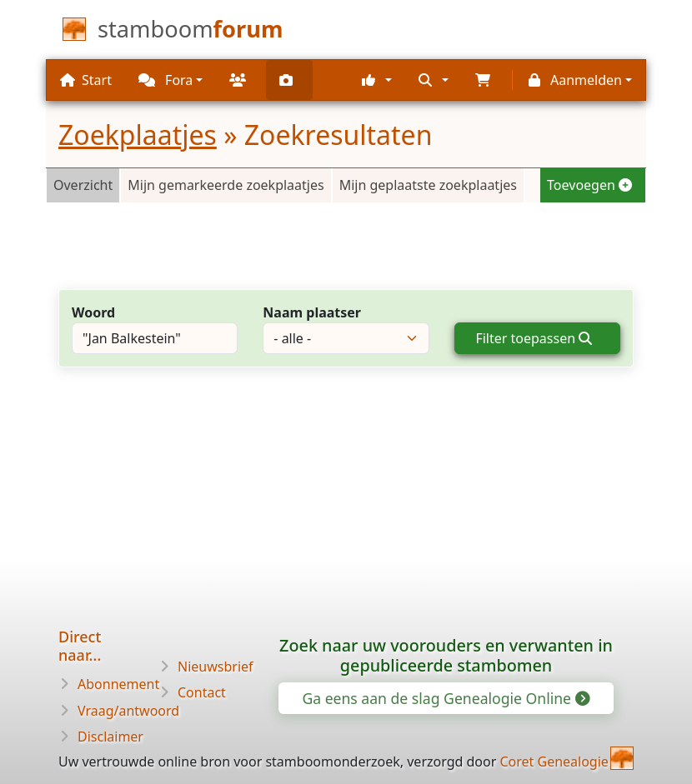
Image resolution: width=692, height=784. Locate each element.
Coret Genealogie (554, 762)
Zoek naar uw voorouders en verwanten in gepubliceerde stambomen (446, 655)
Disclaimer (110, 737)
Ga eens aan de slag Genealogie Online (444, 698)
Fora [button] (165, 80)
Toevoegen (589, 185)
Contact (202, 692)
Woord (93, 312)
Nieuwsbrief (216, 667)
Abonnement (118, 684)
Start (86, 80)
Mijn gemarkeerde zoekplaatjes (226, 185)
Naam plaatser (312, 312)
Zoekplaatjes (138, 135)
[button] (377, 80)
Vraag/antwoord (128, 711)
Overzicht (83, 185)
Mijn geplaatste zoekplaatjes (428, 185)
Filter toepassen (534, 338)
